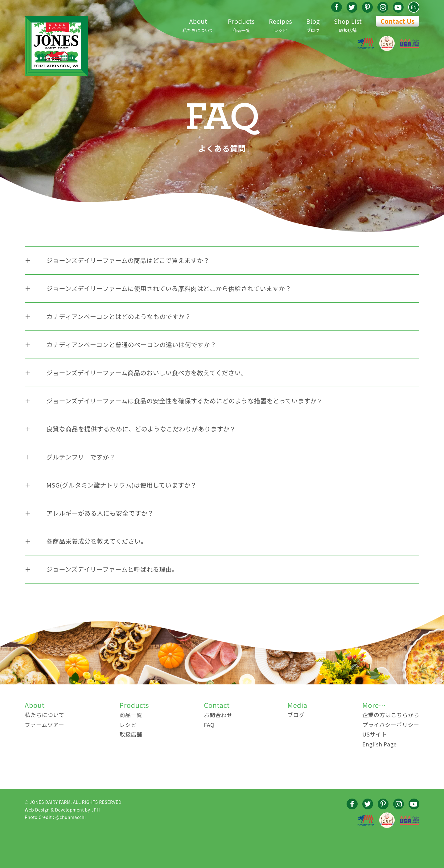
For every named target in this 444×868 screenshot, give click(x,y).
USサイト (375, 734)
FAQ (209, 725)
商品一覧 (241, 25)
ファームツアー (44, 725)
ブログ (313, 25)
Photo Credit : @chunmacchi (55, 817)
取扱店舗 (348, 25)
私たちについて (198, 25)
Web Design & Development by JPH (62, 810)
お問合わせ (218, 715)
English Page (380, 744)
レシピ (281, 25)
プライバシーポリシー (391, 725)
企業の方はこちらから (391, 715)
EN (414, 7)
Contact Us (398, 21)
